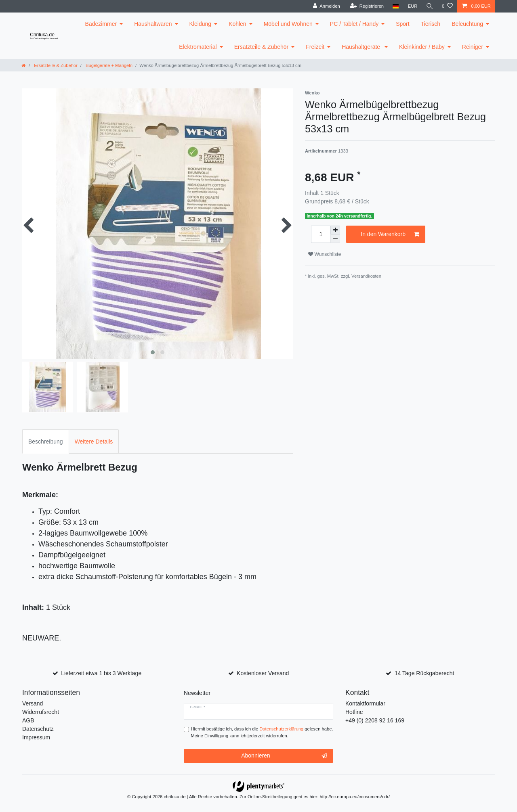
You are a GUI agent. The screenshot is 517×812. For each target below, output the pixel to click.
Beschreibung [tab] (46, 442)
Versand (33, 703)
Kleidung (201, 24)
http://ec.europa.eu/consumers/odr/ (355, 797)
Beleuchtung (467, 24)
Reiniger (473, 47)
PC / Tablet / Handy (354, 24)
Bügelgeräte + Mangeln (108, 65)
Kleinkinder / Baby (422, 47)
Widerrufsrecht (41, 712)
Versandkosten (366, 276)
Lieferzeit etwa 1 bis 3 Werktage (101, 673)
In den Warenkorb (390, 234)
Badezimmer (101, 24)
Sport (402, 24)
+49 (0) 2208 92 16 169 (375, 720)
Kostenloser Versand (263, 673)
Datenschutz (38, 729)
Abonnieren (284, 756)
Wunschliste (325, 254)
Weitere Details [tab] (94, 442)
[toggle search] (429, 6)
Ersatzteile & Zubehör (262, 47)
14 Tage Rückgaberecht (425, 673)
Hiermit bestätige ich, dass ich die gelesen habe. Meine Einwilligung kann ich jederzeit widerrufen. (262, 732)
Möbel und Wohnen (288, 24)
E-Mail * (198, 707)
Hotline (354, 712)
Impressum (36, 737)
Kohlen (237, 24)
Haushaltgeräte (362, 47)
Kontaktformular (365, 703)
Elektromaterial (198, 47)
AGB (28, 720)
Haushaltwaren (153, 24)
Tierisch (431, 24)
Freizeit (315, 47)
